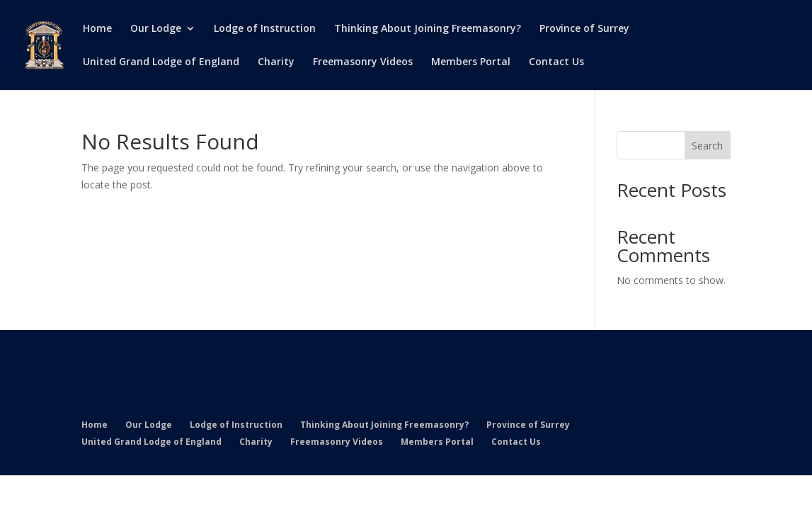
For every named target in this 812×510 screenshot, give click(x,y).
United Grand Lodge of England (161, 62)
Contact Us (556, 62)
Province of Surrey (584, 29)
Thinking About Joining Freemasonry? (428, 29)
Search (707, 146)
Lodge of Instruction (265, 29)
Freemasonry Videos (363, 62)
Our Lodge (156, 29)
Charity (276, 62)
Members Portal (471, 62)
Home (97, 29)
